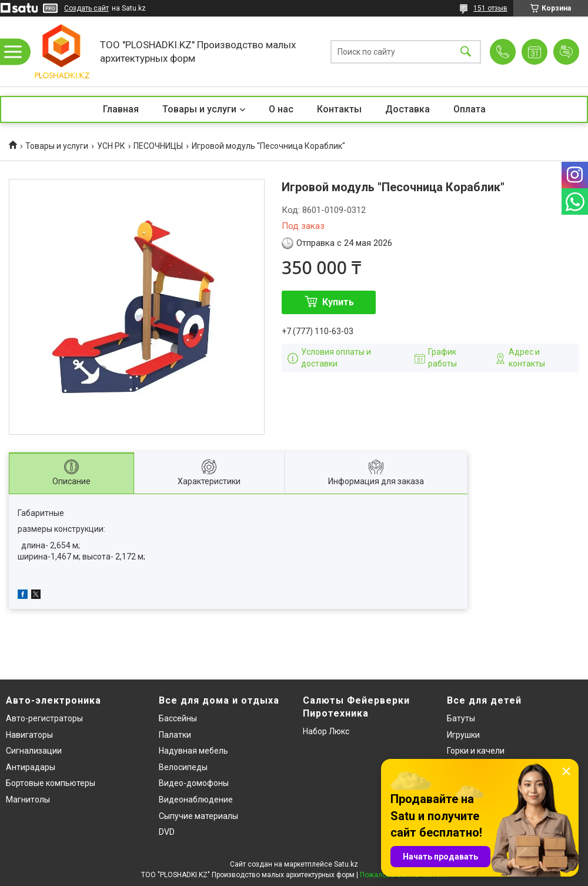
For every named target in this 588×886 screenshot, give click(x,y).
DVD (167, 832)
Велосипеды (183, 767)
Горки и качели (476, 751)
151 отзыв (490, 8)
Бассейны (178, 718)
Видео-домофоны (194, 783)
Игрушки (463, 735)
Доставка (407, 109)
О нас (281, 109)
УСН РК (111, 146)
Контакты (339, 109)
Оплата (470, 109)
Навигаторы (29, 735)
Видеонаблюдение (196, 800)
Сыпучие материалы (198, 816)
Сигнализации (34, 751)
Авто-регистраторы (44, 718)
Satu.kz (346, 864)
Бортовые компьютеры (51, 783)
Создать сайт (86, 8)
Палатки (175, 735)
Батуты (461, 718)
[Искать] (466, 51)
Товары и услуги (199, 109)
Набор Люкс (326, 731)
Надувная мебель (193, 751)
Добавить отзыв (566, 52)
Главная (121, 109)
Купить (338, 302)
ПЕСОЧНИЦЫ (158, 146)
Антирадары (31, 767)
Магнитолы (28, 800)
